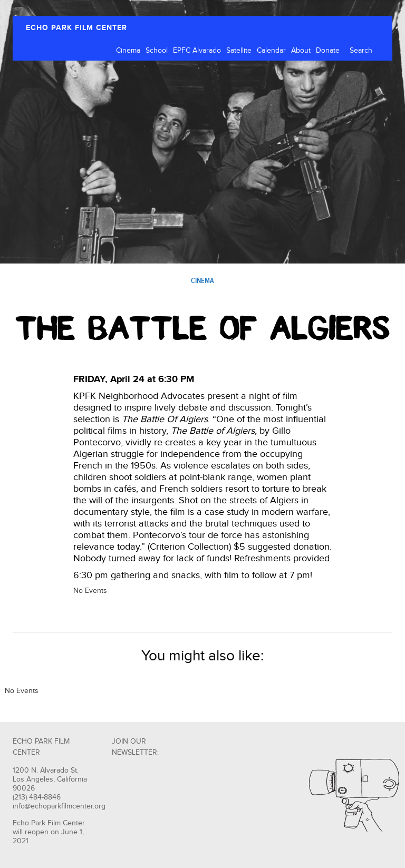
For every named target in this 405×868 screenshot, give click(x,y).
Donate (328, 51)
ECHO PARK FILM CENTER (76, 28)
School (157, 51)
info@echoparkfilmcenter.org (59, 806)
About (301, 51)
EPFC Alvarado (197, 51)
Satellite (239, 51)
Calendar (271, 51)
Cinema (128, 51)
